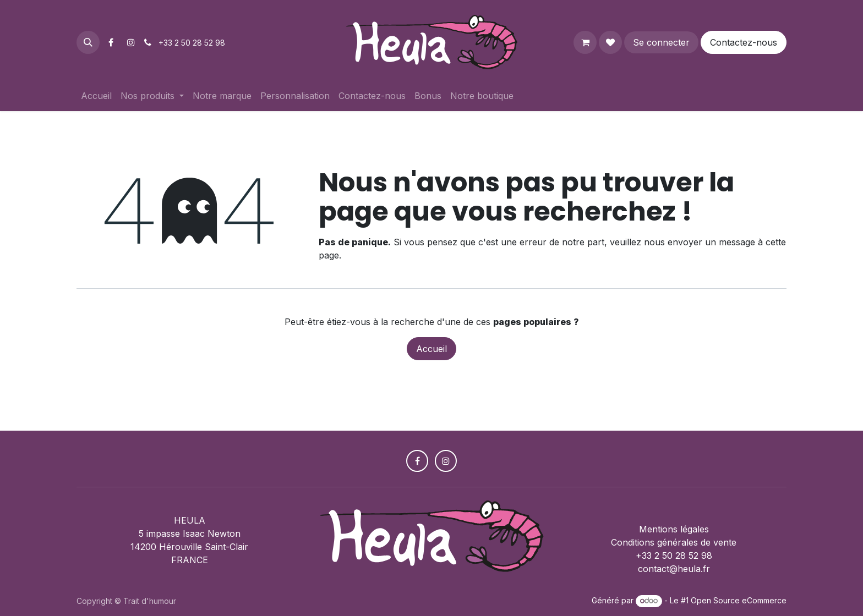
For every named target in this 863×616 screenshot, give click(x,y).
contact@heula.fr (674, 569)
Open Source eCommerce (739, 600)
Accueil (431, 349)
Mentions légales (674, 529)
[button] (88, 42)
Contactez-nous (744, 42)
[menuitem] (96, 96)
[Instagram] (131, 42)
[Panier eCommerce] (585, 42)
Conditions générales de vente (674, 542)
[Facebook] (111, 42)
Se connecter (661, 42)
